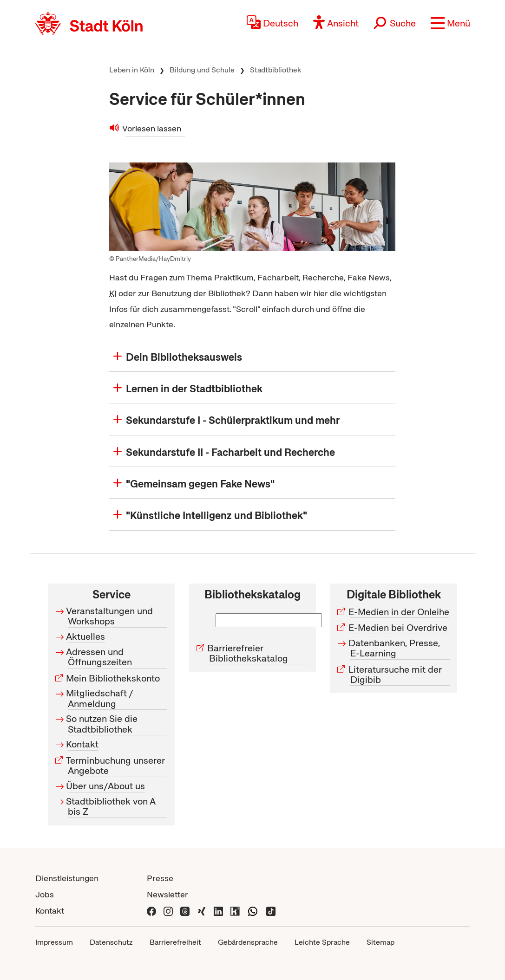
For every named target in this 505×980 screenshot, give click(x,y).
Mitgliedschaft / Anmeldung (101, 699)
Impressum (54, 942)
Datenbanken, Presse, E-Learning (395, 648)
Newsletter (167, 894)
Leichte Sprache (322, 942)
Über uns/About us (106, 786)
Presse (160, 878)
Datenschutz (111, 942)
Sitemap (380, 942)
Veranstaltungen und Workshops (110, 616)
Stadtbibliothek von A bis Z (112, 806)
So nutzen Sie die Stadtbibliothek (103, 724)
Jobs (45, 894)
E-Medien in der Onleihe (400, 612)
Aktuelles (86, 636)
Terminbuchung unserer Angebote (116, 766)
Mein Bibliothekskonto (114, 678)
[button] (450, 23)
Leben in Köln (132, 70)
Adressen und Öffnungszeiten (100, 657)
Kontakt (83, 744)
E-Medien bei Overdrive (399, 628)
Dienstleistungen (67, 878)
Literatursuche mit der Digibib (396, 675)
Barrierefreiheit (175, 942)
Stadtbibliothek (275, 70)
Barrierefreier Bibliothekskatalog (249, 653)
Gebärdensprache (248, 942)
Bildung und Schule (202, 70)
